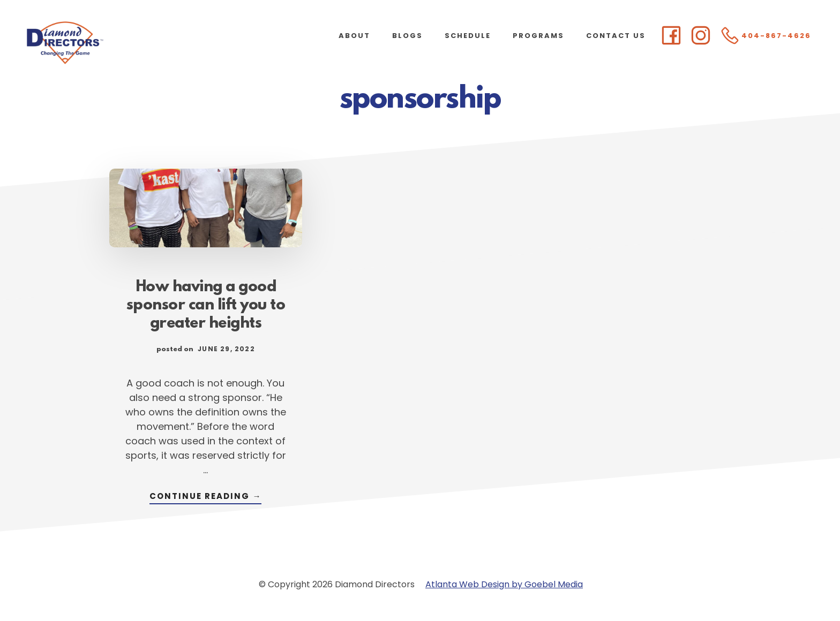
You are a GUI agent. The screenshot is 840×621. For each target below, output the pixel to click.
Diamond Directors (107, 43)
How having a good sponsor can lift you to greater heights (206, 306)
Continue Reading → (205, 497)
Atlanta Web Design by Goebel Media (504, 584)
